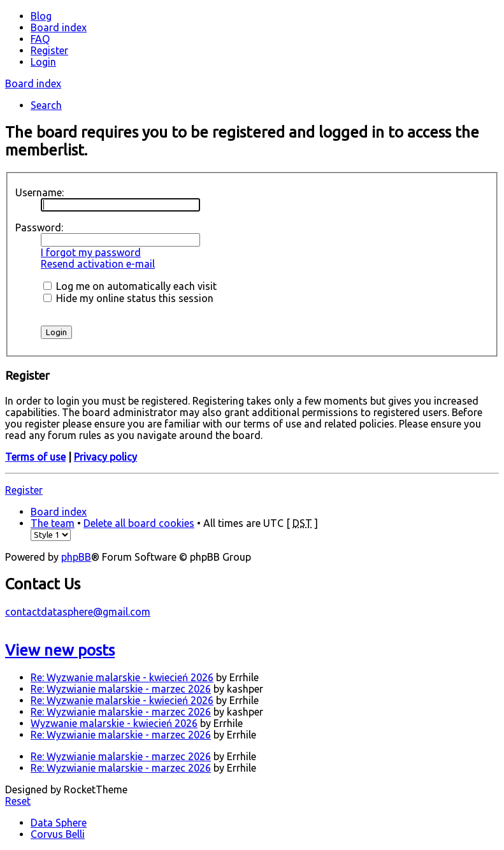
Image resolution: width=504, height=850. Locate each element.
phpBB (76, 557)
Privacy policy (105, 457)
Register (24, 490)
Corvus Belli (58, 834)
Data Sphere (59, 823)
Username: (40, 192)
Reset (18, 801)
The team (53, 523)
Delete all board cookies (139, 523)
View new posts (60, 650)
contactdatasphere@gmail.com (78, 612)
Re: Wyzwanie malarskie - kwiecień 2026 (122, 677)
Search (46, 105)
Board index (33, 83)
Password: (39, 227)
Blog (41, 16)
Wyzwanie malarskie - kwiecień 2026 (114, 723)
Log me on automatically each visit (130, 286)
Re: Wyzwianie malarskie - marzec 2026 (121, 689)
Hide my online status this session (128, 298)
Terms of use (35, 457)
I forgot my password (91, 252)
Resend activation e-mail (98, 264)
